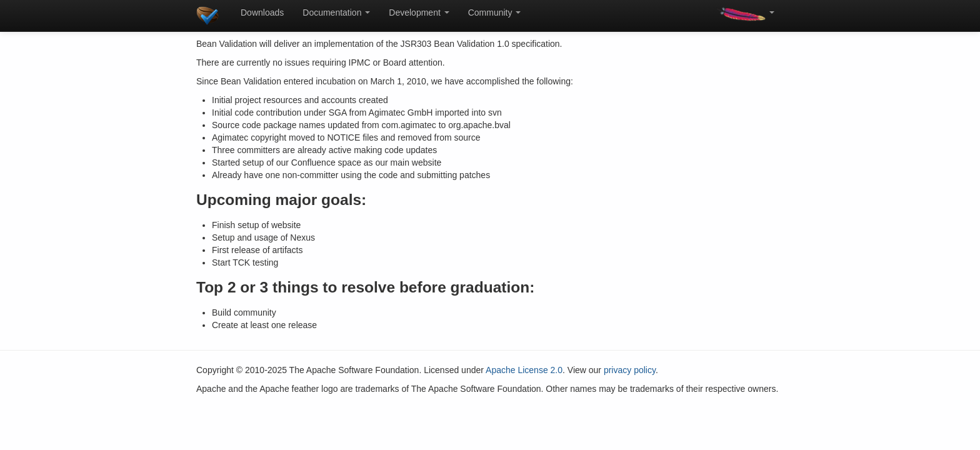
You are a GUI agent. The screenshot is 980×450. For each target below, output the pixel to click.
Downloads (262, 12)
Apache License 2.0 (524, 370)
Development (419, 12)
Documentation (336, 12)
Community (495, 12)
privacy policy (630, 370)
